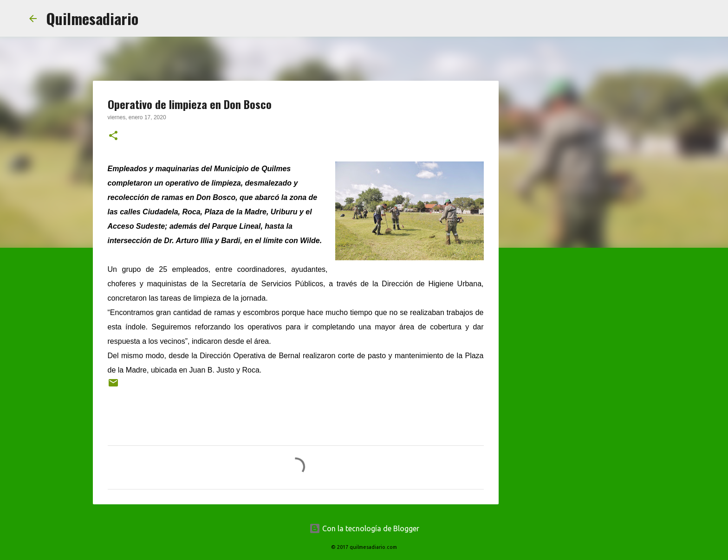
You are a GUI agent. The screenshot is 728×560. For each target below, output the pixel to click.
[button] (113, 136)
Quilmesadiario (92, 18)
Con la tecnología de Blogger (364, 528)
